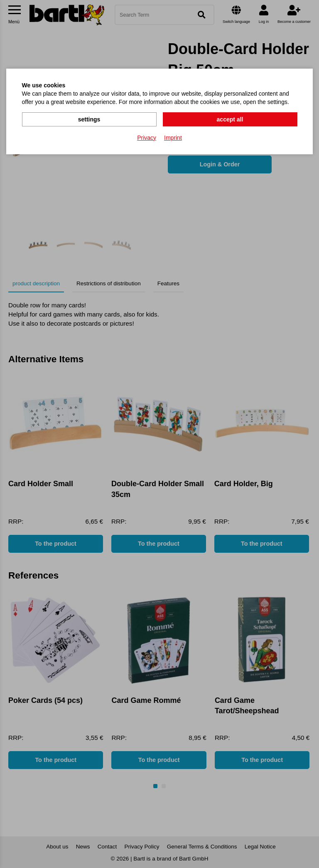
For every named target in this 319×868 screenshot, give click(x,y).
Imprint (173, 138)
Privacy (147, 138)
